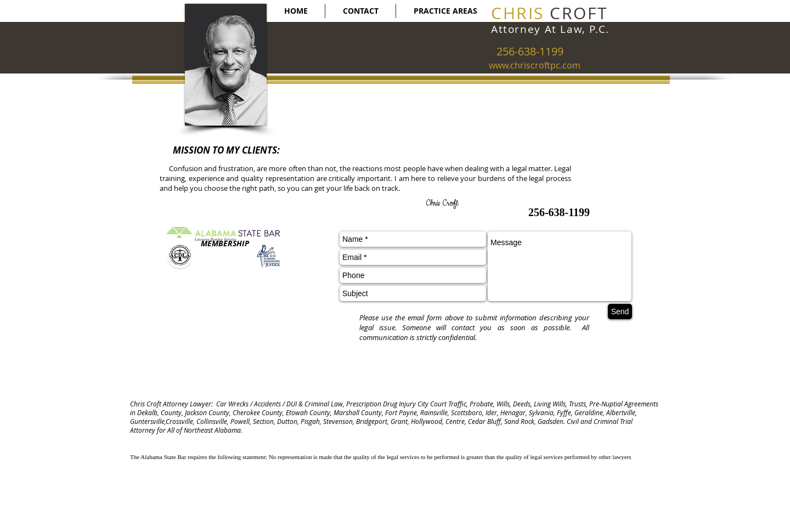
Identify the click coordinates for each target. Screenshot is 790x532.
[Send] (620, 312)
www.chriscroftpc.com (535, 65)
